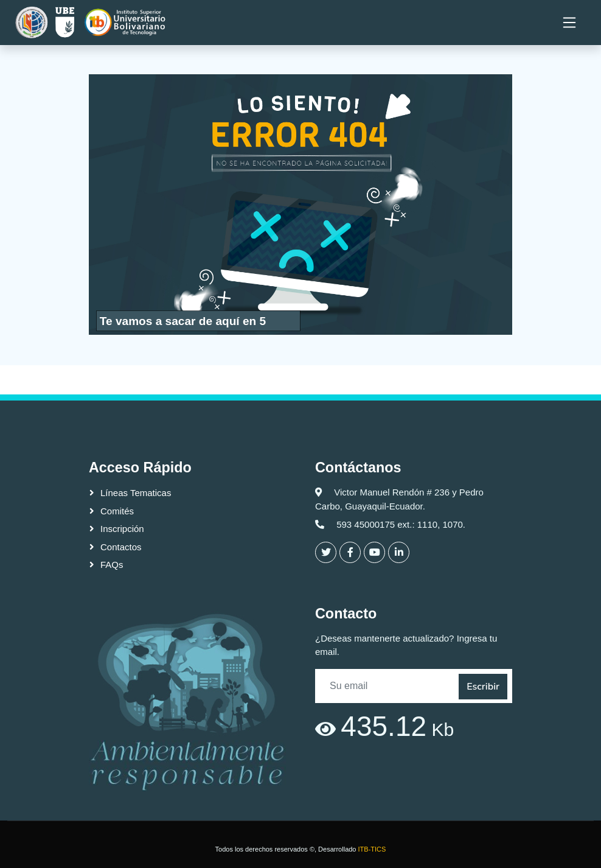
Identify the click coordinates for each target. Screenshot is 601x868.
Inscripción (122, 529)
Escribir (483, 687)
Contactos (121, 547)
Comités (117, 511)
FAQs (112, 565)
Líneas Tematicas (136, 493)
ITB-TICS (372, 849)
